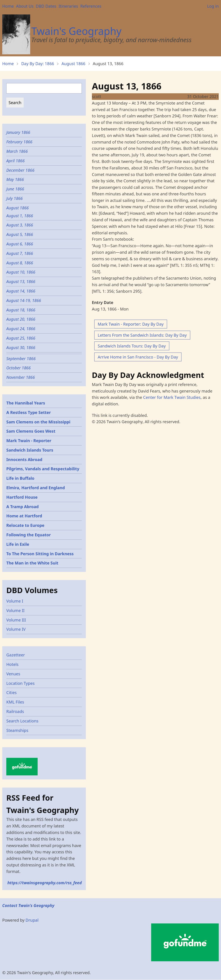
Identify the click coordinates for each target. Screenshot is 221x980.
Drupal (32, 920)
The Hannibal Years (26, 403)
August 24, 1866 (21, 329)
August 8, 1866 (20, 263)
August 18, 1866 (21, 310)
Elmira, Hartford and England (36, 488)
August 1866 (73, 64)
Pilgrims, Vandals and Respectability (43, 469)
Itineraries (68, 6)
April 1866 (15, 161)
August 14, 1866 (21, 291)
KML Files (15, 702)
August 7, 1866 (20, 253)
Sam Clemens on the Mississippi (38, 422)
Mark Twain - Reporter (29, 441)
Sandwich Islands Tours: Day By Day (132, 346)
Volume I (15, 601)
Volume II (15, 610)
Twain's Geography (76, 31)
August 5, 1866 (20, 234)
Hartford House (22, 497)
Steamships (17, 730)
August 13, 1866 (21, 281)
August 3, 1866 (20, 225)
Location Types (21, 683)
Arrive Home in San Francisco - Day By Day (138, 357)
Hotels (12, 664)
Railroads (15, 711)
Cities (11, 692)
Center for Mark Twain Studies (172, 397)
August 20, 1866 (21, 319)
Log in (213, 6)
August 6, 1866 (20, 244)
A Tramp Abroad (23, 507)
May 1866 (15, 179)
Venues (13, 674)
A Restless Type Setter (29, 412)
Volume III (16, 620)
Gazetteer (16, 655)
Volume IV (16, 629)
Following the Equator (28, 535)
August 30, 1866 (21, 347)
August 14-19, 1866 (24, 300)
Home (8, 6)
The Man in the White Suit (32, 563)
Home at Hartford (24, 516)
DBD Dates (46, 6)
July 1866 (15, 198)
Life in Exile (18, 544)
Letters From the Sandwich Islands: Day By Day (142, 335)
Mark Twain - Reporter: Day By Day (131, 324)
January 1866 (18, 132)
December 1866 (20, 170)
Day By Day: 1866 (38, 64)
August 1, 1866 (20, 216)
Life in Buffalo (20, 478)
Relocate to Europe (25, 525)
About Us (25, 6)
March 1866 (17, 151)
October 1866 (18, 368)
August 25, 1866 (21, 338)
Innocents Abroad (24, 459)
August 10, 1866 (21, 272)
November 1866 (21, 377)
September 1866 (21, 359)
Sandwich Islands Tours (30, 450)
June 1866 (15, 189)
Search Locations (22, 721)
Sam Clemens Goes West (31, 431)
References (91, 6)
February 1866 (19, 142)
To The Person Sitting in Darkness (40, 554)
